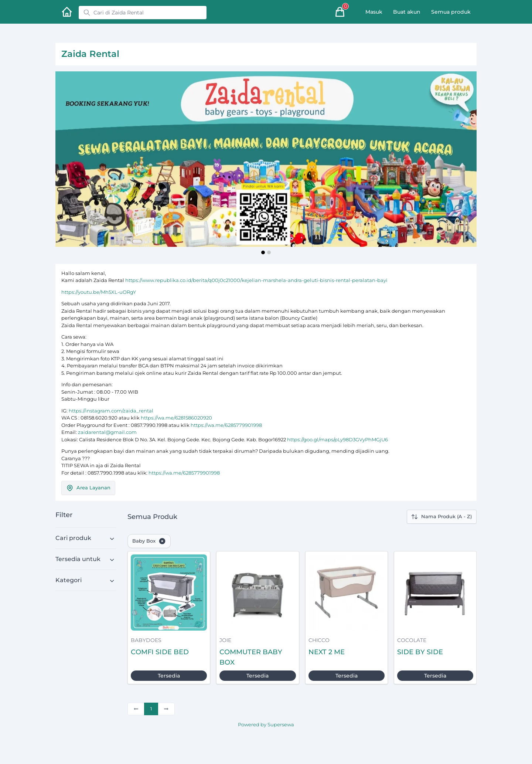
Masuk (374, 12)
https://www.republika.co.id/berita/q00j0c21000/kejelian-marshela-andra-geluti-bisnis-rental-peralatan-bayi (256, 280)
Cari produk (73, 538)
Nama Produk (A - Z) (441, 517)
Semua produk (451, 12)
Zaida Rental (90, 54)
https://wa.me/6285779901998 (226, 425)
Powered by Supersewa (266, 724)
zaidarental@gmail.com (107, 432)
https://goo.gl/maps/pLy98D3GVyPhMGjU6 (337, 439)
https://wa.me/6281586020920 (176, 418)
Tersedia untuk (78, 559)
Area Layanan (88, 488)
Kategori (69, 580)
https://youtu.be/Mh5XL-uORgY (99, 292)
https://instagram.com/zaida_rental (111, 411)
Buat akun (407, 12)
